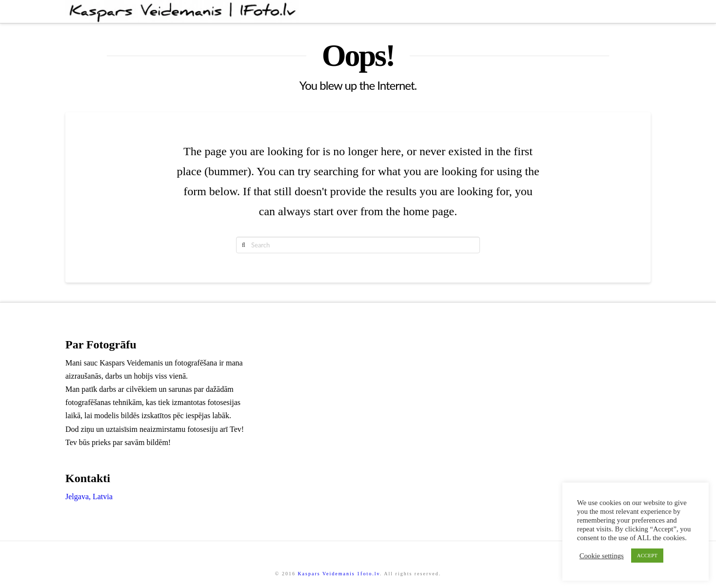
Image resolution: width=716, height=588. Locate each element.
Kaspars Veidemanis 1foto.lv (338, 574)
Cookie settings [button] (602, 556)
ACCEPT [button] (647, 555)
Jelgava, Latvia (89, 497)
